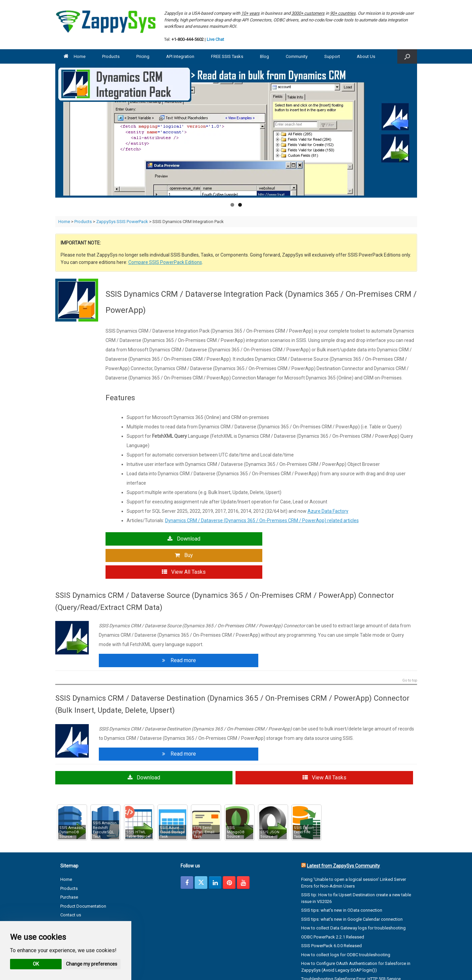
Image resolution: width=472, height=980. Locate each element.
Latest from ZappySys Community (343, 831)
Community (297, 56)
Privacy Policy (73, 888)
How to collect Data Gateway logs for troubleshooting (353, 893)
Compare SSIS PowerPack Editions (165, 262)
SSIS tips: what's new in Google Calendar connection (352, 884)
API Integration (180, 56)
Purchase (69, 862)
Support (332, 56)
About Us (366, 56)
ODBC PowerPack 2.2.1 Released (333, 901)
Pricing (143, 56)
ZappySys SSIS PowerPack (122, 222)
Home (75, 56)
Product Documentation (83, 871)
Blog (264, 56)
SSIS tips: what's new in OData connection (342, 875)
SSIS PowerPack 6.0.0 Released (331, 911)
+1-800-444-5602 (188, 39)
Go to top (410, 646)
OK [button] (36, 964)
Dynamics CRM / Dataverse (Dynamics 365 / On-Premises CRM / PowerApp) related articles (262, 520)
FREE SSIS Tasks (227, 56)
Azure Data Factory (328, 511)
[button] (407, 56)
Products (111, 56)
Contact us (71, 880)
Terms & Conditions (79, 897)
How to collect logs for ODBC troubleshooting (346, 919)
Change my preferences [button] (92, 964)
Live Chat (215, 39)
